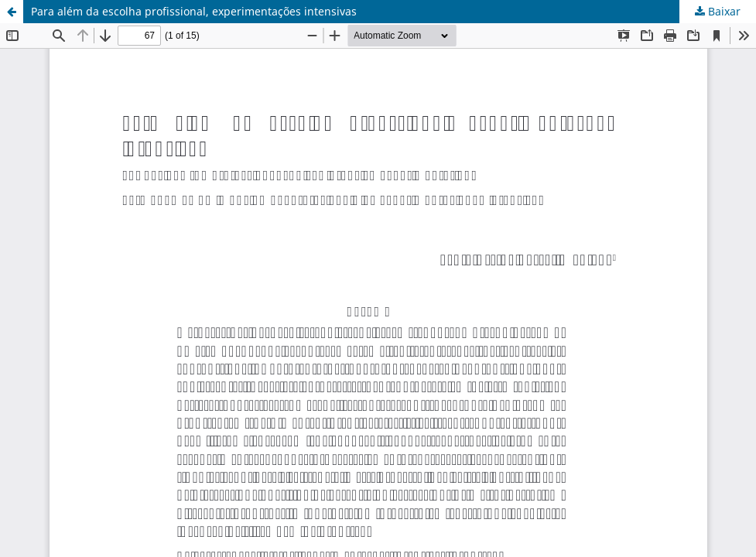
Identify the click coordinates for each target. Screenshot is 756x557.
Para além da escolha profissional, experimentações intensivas (194, 11)
